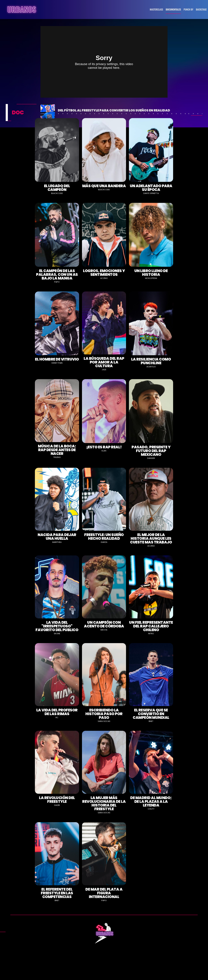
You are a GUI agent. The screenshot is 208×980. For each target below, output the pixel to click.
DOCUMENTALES (173, 9)
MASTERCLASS (156, 9)
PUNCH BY (188, 9)
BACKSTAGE (201, 9)
